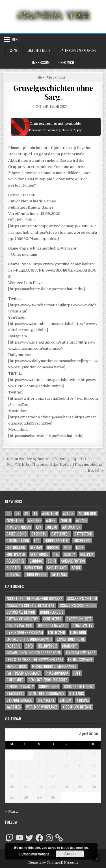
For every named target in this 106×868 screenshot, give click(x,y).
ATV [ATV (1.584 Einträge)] (39, 527)
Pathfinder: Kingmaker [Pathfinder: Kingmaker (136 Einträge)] (24, 673)
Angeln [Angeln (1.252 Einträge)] (66, 520)
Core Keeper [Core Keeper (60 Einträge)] (52, 619)
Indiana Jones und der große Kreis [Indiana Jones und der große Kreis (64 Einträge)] (34, 653)
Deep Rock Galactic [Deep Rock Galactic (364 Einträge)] (53, 626)
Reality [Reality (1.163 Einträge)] (70, 554)
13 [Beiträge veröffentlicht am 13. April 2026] (12, 776)
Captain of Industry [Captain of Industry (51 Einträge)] (22, 619)
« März (12, 811)
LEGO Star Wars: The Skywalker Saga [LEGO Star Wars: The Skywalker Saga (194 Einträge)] (35, 660)
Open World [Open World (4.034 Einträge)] (39, 554)
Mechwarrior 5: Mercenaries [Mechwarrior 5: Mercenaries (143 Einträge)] (54, 666)
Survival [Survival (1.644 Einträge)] (13, 575)
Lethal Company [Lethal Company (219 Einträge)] (80, 660)
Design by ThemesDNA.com (53, 863)
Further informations (34, 854)
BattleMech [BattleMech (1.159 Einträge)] (60, 534)
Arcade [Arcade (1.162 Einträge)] (81, 520)
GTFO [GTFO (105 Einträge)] (29, 646)
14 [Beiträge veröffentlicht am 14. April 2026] (26, 776)
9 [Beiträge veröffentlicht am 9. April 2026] (53, 765)
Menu (16, 39)
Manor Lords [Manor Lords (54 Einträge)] (17, 666)
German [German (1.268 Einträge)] (36, 547)
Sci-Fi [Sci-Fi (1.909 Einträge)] (52, 561)
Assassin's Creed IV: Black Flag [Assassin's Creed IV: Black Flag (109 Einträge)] (30, 605)
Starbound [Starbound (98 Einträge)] (15, 693)
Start (15, 50)
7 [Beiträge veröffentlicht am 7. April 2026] (26, 765)
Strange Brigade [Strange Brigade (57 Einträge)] (19, 700)
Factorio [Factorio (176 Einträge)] (13, 646)
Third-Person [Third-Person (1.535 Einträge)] (36, 575)
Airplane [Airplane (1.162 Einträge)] (34, 520)
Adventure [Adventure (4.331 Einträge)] (15, 520)
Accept (70, 854)
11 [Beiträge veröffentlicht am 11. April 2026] (80, 765)
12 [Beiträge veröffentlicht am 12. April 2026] (94, 765)
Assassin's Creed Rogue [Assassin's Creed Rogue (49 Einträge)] (78, 605)
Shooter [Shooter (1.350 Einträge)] (13, 568)
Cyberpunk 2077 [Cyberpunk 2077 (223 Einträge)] (79, 619)
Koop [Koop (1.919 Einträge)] (80, 547)
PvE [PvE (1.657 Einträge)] (56, 554)
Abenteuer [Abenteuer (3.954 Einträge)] (50, 514)
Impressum (41, 62)
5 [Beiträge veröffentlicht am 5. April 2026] (94, 755)
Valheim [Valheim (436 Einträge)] (65, 700)
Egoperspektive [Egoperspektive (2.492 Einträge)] (57, 541)
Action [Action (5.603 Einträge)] (68, 514)
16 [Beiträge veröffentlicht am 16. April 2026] (53, 776)
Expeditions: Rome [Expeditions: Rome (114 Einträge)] (71, 639)
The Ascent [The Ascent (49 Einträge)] (46, 700)
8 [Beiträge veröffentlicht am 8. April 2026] (40, 765)
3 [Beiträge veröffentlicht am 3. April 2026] (67, 755)
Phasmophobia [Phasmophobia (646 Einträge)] (57, 673)
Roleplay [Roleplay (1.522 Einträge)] (87, 554)
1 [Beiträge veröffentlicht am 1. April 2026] (40, 755)
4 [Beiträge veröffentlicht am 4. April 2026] (80, 755)
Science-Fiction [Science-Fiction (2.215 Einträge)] (73, 561)
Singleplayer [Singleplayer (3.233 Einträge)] (57, 568)
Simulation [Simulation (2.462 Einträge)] (33, 568)
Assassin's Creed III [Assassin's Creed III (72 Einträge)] (82, 599)
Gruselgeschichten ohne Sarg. (53, 92)
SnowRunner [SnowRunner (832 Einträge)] (49, 687)
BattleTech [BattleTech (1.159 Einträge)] (83, 534)
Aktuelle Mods (39, 50)
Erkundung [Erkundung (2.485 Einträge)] (82, 541)
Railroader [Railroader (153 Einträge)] (15, 680)
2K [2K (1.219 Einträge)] (17, 514)
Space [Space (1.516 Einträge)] (76, 568)
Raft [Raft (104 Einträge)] (77, 673)
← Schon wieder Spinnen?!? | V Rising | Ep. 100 (44, 459)
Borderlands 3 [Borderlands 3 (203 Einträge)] (52, 612)
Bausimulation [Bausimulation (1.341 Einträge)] (18, 541)
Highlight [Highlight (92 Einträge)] (70, 646)
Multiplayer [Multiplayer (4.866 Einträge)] (16, 554)
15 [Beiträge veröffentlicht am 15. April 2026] (40, 776)
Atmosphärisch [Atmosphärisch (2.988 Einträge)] (19, 527)
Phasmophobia (54, 77)
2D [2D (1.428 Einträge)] (8, 514)
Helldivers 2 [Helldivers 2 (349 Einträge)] (47, 646)
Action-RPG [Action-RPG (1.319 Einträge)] (87, 514)
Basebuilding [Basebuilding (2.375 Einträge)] (17, 534)
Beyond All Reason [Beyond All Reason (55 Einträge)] (21, 612)
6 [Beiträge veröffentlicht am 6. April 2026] (12, 765)
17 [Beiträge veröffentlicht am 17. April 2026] (67, 776)
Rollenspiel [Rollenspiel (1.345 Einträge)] (15, 561)
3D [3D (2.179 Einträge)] (26, 514)
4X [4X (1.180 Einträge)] (35, 514)
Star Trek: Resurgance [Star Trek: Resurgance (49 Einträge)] (46, 693)
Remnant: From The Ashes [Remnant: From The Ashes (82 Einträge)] (48, 680)
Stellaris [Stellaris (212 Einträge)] (77, 693)
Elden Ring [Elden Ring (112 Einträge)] (78, 632)
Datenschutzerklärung (78, 50)
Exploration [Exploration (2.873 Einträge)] (16, 547)
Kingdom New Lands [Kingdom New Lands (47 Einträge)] (81, 653)
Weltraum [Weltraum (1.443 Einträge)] (59, 575)
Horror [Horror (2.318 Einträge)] (53, 547)
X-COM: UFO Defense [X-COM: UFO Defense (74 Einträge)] (77, 707)
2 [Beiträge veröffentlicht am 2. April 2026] (53, 755)
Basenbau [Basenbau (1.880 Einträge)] (39, 534)
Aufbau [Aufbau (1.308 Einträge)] (52, 527)
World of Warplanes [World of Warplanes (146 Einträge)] (42, 707)
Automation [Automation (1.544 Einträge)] (71, 527)
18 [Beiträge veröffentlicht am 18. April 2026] (80, 776)
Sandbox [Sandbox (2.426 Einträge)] (36, 561)
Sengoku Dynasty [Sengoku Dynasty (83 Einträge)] (20, 687)
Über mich (66, 62)
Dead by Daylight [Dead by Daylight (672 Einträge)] (20, 626)
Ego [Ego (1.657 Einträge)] (37, 541)
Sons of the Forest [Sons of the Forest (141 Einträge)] (79, 687)
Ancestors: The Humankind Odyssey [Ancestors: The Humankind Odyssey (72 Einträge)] (34, 599)
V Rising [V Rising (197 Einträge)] (83, 700)
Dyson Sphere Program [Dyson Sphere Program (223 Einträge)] (25, 632)
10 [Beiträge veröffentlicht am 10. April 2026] (67, 765)
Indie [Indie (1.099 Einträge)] (67, 547)
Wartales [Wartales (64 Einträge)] (14, 707)
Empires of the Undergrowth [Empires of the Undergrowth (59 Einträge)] (29, 639)
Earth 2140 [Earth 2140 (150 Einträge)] (57, 632)
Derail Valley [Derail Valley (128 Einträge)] (83, 626)
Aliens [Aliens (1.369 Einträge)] (51, 520)
